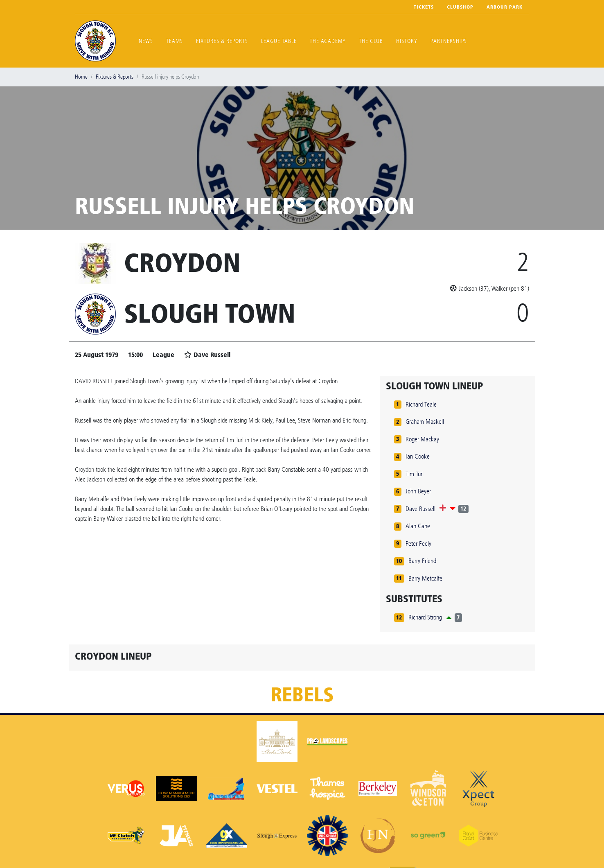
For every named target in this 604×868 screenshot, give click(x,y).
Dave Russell (420, 509)
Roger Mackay (422, 439)
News (146, 41)
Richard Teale (421, 404)
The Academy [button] (328, 41)
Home (81, 77)
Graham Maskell (425, 422)
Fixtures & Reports (222, 41)
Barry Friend (422, 561)
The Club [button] (371, 41)
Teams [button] (175, 41)
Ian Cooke (418, 456)
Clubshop (460, 7)
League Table (279, 41)
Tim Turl (415, 474)
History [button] (407, 41)
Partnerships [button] (449, 41)
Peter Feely (418, 544)
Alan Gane (418, 526)
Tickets (424, 7)
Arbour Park (505, 7)
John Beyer (418, 491)
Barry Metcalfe (425, 578)
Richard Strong (425, 617)
